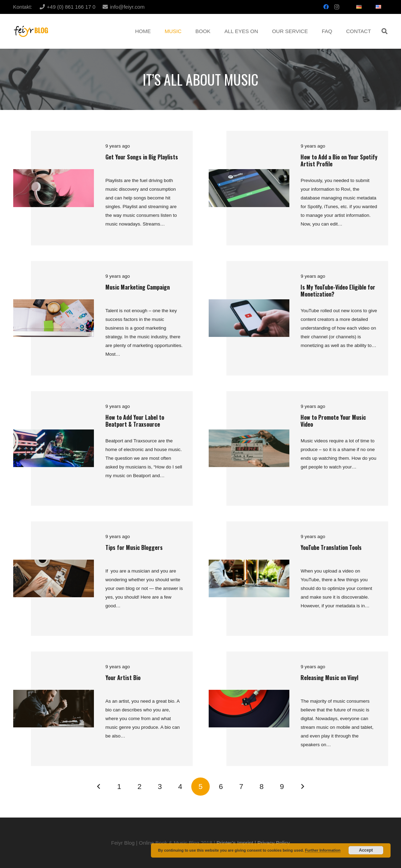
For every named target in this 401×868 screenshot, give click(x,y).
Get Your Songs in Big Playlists (142, 157)
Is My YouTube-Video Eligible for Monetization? (338, 290)
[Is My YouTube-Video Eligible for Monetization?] (249, 304)
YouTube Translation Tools (331, 547)
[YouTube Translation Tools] (249, 564)
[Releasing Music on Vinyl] (249, 694)
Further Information (323, 850)
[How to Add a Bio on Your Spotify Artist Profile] (249, 173)
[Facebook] (326, 7)
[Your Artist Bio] (54, 694)
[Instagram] (337, 7)
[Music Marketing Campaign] (54, 304)
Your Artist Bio (123, 678)
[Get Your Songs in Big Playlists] (54, 173)
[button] (384, 31)
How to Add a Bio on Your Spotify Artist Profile (339, 160)
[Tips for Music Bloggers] (54, 564)
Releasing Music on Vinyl (329, 678)
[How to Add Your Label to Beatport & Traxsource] (54, 434)
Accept (366, 850)
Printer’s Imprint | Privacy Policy (253, 843)
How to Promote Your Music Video (333, 421)
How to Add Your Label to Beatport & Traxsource (135, 421)
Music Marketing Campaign (138, 287)
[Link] (31, 31)
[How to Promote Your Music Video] (249, 434)
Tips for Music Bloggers (134, 547)
